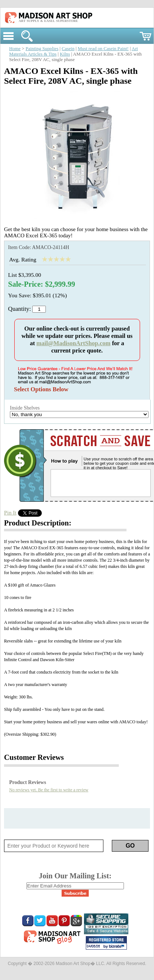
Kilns (65, 54)
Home (15, 49)
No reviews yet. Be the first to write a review (49, 790)
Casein (68, 49)
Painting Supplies (42, 49)
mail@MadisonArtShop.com (73, 343)
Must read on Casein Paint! (103, 49)
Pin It (10, 512)
